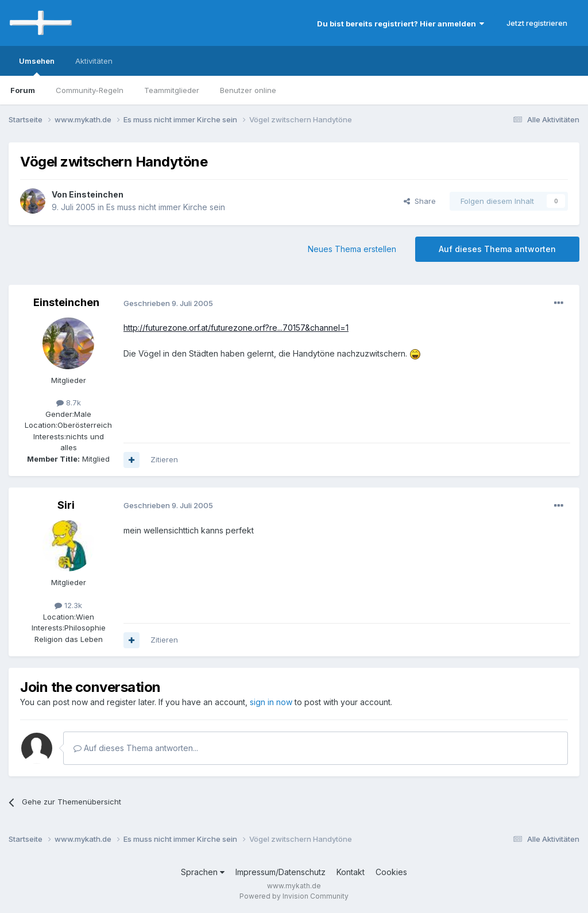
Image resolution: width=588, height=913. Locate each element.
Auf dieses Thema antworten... (136, 748)
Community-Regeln (90, 90)
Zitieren (164, 459)
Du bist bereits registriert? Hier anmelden (401, 24)
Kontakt (351, 872)
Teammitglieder (172, 90)
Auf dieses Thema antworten (497, 249)
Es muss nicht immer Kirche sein (166, 207)
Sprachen (203, 872)
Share (420, 201)
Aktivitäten (94, 61)
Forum (23, 90)
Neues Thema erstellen (352, 249)
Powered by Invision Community (294, 896)
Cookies (391, 872)
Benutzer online (248, 90)
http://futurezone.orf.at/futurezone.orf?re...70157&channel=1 (236, 328)
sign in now (271, 702)
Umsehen (37, 66)
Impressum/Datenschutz (281, 872)
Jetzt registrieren (537, 23)
